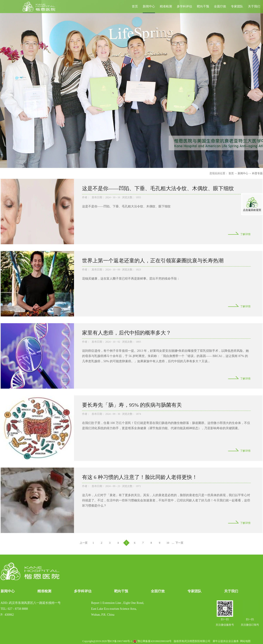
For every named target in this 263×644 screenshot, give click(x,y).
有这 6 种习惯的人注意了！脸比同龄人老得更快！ (140, 477)
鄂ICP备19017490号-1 (120, 641)
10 (168, 543)
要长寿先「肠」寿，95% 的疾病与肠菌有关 (132, 405)
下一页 (179, 543)
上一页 (84, 543)
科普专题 (257, 173)
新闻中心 (243, 173)
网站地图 (245, 641)
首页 (135, 6)
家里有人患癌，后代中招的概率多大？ (127, 333)
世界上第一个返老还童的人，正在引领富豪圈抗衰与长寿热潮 (153, 261)
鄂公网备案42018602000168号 (155, 641)
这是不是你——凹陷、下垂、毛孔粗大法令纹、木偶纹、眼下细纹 (158, 188)
